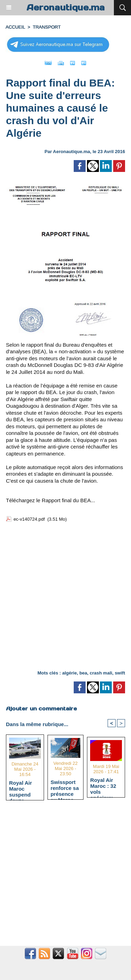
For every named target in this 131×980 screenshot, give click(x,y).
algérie (70, 673)
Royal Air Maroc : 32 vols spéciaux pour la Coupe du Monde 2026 (105, 786)
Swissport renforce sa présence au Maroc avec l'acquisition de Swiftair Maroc (65, 788)
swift (120, 673)
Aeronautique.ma (66, 7)
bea (83, 673)
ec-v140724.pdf (29, 519)
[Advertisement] (60, 598)
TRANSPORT (47, 27)
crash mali (101, 673)
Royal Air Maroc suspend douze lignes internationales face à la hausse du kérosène (25, 789)
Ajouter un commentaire (41, 708)
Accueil (15, 27)
